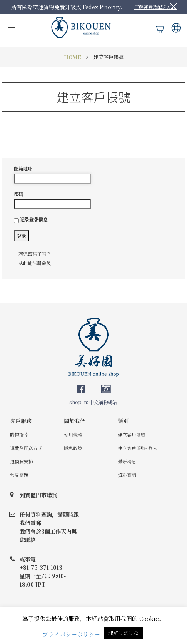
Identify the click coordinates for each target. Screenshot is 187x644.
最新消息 (127, 461)
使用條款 (73, 434)
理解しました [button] (123, 633)
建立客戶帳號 (132, 434)
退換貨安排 (22, 461)
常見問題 (19, 475)
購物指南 (19, 434)
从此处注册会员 (35, 263)
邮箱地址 (52, 174)
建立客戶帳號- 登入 (138, 448)
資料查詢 (127, 475)
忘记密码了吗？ (35, 253)
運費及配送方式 (26, 448)
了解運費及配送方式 (155, 7)
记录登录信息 (31, 220)
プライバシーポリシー (71, 634)
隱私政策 (73, 448)
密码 (52, 200)
